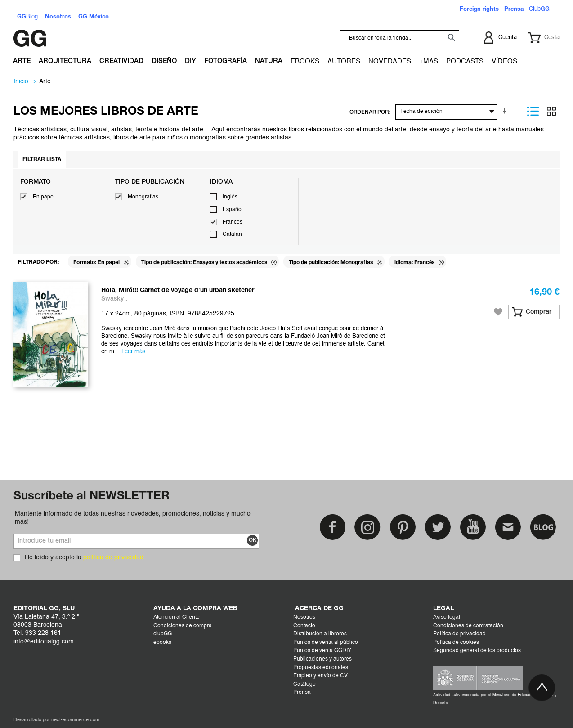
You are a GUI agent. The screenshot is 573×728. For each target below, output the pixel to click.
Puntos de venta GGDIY (322, 651)
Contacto (304, 626)
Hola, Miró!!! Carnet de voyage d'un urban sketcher (178, 290)
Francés (233, 222)
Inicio (21, 81)
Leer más (134, 352)
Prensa (302, 692)
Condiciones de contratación (468, 626)
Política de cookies (456, 643)
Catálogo (304, 684)
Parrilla (551, 111)
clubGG (163, 634)
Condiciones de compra (183, 626)
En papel (44, 197)
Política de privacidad (459, 634)
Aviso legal (447, 617)
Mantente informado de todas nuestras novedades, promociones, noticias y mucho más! (133, 518)
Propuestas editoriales (321, 668)
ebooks (162, 643)
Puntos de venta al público (326, 643)
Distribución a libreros (320, 634)
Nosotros (304, 617)
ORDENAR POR (369, 112)
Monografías (143, 197)
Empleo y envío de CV (320, 676)
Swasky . (114, 299)
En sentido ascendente (506, 111)
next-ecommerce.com (75, 720)
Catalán (232, 234)
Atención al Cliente (177, 617)
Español (233, 210)
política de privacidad (113, 557)
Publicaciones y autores (322, 659)
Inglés (230, 197)
